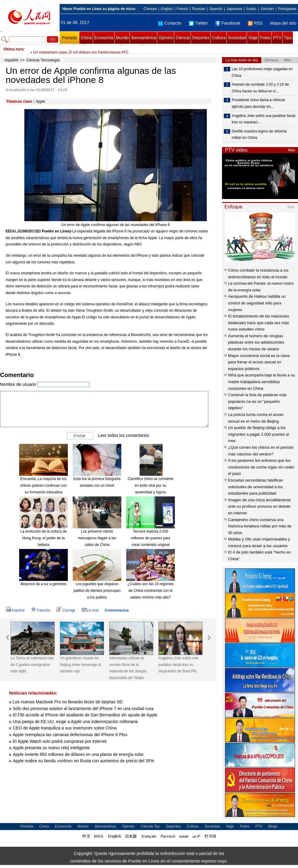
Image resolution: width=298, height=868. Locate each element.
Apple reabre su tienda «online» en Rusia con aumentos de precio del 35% (83, 761)
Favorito (41, 610)
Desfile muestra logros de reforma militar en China (259, 135)
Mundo (122, 38)
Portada (69, 38)
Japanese (234, 9)
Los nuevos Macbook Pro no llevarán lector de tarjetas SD (68, 702)
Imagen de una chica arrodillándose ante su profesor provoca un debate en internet (259, 506)
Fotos (265, 38)
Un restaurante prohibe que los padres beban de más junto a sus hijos (90, 49)
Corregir (66, 610)
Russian (199, 9)
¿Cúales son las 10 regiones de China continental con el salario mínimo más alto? (151, 590)
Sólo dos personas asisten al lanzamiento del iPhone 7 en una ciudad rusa (83, 708)
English (167, 9)
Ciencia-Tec (150, 826)
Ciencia (183, 38)
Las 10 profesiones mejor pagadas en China (262, 72)
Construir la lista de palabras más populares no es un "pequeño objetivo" (257, 401)
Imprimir (15, 610)
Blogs (273, 826)
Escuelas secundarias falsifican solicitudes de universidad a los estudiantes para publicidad (256, 487)
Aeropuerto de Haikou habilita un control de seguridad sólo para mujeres (257, 303)
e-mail (90, 610)
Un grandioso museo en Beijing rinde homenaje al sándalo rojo (80, 665)
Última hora (13, 49)
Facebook (228, 23)
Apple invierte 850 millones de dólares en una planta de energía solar (78, 754)
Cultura (219, 38)
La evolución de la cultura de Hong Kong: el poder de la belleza (44, 538)
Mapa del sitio (283, 23)
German (267, 9)
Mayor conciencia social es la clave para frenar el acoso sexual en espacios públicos (259, 362)
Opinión (166, 38)
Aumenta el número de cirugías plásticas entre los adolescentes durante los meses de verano (256, 342)
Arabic (251, 9)
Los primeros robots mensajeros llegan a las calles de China (97, 538)
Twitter (198, 23)
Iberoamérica (144, 38)
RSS (255, 23)
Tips (288, 38)
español (12, 60)
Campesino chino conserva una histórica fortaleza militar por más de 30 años (260, 526)
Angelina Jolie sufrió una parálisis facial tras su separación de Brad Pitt (178, 665)
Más (291, 150)
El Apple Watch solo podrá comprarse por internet (60, 741)
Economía (104, 38)
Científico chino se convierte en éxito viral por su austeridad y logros (151, 485)
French (182, 9)
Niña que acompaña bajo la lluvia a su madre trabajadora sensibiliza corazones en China (262, 382)
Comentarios (117, 610)
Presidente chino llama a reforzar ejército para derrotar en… (258, 103)
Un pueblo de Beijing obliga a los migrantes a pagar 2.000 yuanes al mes (258, 434)
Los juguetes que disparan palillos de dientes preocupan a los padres (97, 590)
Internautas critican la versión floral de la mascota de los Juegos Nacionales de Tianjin (128, 668)
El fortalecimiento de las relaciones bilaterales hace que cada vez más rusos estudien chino (259, 323)
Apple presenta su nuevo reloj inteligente (51, 748)
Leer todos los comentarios (123, 435)
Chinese (150, 9)
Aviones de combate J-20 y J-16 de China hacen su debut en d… (260, 88)
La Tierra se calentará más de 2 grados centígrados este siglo (32, 665)
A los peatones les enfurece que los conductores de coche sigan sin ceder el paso (261, 467)
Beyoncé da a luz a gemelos (44, 584)
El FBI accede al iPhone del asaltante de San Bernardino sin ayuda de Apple (85, 715)
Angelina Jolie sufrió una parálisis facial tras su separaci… (263, 119)
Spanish (216, 9)
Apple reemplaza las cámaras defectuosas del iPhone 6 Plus (70, 735)
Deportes (201, 38)
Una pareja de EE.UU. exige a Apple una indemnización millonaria (75, 722)
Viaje (253, 38)
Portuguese (287, 9)
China (86, 38)
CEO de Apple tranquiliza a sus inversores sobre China (65, 728)
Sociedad (237, 38)
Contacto (170, 23)
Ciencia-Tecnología (43, 60)
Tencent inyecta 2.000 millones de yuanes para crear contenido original (151, 538)
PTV (277, 38)
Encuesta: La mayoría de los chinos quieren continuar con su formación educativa (43, 485)
